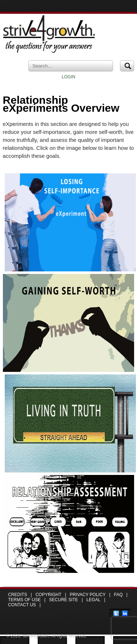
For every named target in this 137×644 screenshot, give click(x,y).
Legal (93, 600)
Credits (18, 595)
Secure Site (63, 600)
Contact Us (22, 605)
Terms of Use (24, 600)
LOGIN (68, 77)
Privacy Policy (88, 595)
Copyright (48, 595)
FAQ (118, 595)
